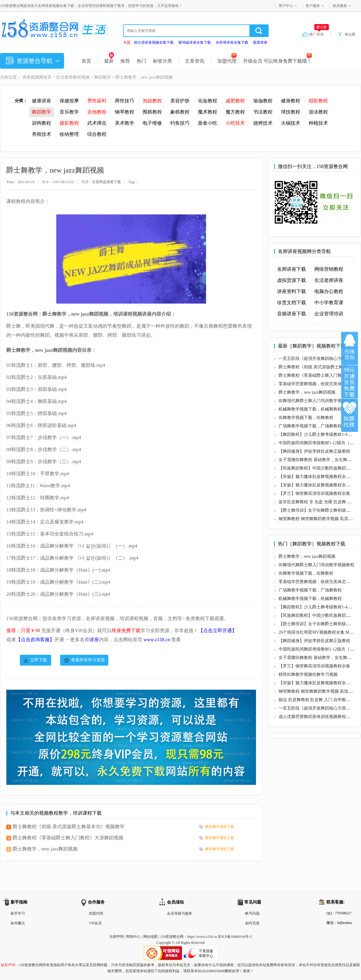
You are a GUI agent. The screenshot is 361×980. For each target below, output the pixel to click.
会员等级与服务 (180, 913)
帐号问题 (252, 913)
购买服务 (340, 6)
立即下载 (39, 660)
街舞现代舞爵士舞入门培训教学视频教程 (316, 401)
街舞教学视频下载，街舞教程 (306, 418)
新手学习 (18, 913)
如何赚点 (18, 923)
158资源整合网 (172, 937)
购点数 (350, 34)
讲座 (94, 640)
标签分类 (162, 61)
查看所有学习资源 (88, 660)
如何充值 (252, 923)
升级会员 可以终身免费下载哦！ (278, 61)
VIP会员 (95, 923)
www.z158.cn (157, 640)
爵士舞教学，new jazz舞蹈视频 (45, 849)
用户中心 (286, 6)
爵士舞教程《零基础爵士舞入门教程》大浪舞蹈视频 (68, 838)
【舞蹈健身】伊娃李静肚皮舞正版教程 (314, 451)
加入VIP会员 (350, 382)
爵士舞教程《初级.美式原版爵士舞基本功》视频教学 (69, 827)
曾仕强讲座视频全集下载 (154, 42)
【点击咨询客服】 (35, 640)
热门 (141, 61)
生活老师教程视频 (73, 77)
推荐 (125, 61)
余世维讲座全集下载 (232, 42)
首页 (86, 61)
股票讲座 (260, 42)
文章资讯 (195, 61)
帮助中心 (133, 937)
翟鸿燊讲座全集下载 (195, 42)
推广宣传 (319, 34)
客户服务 (313, 6)
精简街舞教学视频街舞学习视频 (308, 674)
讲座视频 (31, 77)
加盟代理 (227, 61)
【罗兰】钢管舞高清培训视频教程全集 (314, 493)
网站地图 (150, 937)
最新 (109, 61)
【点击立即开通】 (218, 630)
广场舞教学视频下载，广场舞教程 (310, 426)
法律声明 (116, 937)
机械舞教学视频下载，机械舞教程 (310, 409)
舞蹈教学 (103, 77)
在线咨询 (350, 348)
